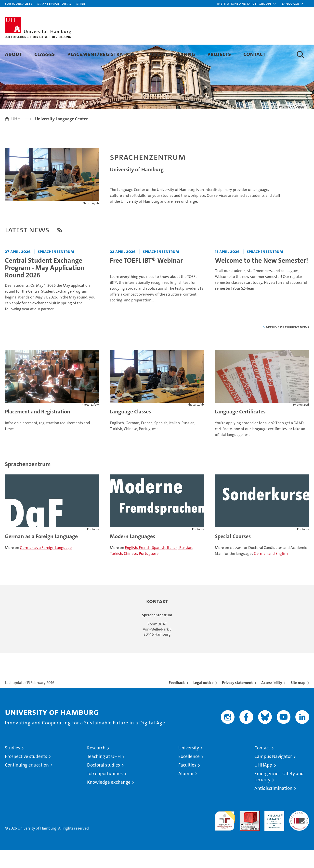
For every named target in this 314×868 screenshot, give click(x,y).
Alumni (186, 791)
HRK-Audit (273, 831)
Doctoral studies (104, 783)
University (189, 765)
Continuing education (27, 783)
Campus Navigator (273, 774)
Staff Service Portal (54, 3)
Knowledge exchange (109, 800)
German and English (271, 571)
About (13, 54)
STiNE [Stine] (81, 3)
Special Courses (233, 554)
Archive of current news (287, 345)
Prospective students (26, 774)
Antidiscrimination (273, 806)
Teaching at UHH (104, 774)
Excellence (189, 774)
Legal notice (203, 700)
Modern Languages (132, 554)
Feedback (177, 700)
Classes (45, 54)
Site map (298, 700)
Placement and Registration (38, 429)
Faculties (187, 783)
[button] (247, 4)
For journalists (19, 3)
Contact (254, 54)
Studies (13, 765)
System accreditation (299, 834)
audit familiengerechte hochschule (225, 836)
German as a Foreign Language (41, 554)
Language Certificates (240, 429)
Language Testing (171, 54)
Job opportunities (105, 791)
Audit (244, 831)
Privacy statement (237, 700)
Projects (219, 54)
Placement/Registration (101, 54)
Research (96, 765)
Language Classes (130, 429)
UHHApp (263, 783)
